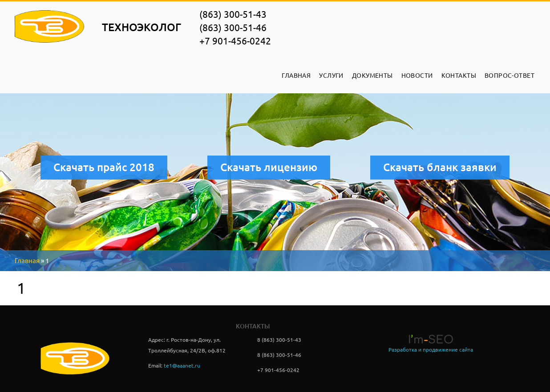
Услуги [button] (331, 76)
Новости (417, 76)
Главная (296, 76)
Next (278, 180)
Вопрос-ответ (510, 76)
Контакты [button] (459, 76)
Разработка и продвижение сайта (431, 350)
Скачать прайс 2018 (104, 167)
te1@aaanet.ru (182, 366)
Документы (372, 76)
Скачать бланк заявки (440, 167)
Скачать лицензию (269, 167)
